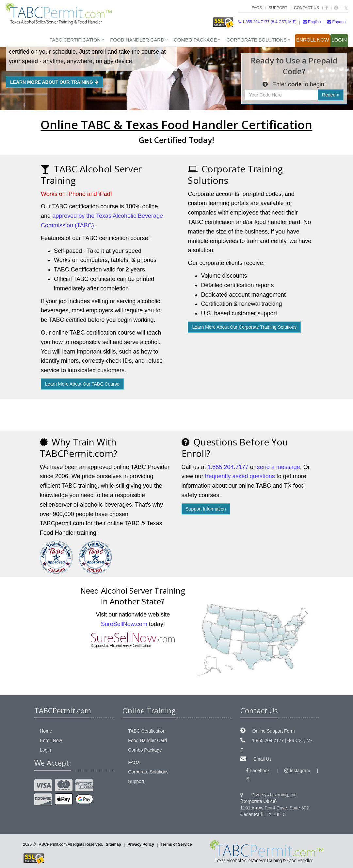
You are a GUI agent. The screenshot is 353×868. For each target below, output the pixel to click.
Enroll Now (313, 40)
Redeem (331, 95)
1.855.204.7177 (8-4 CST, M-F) (267, 22)
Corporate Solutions (257, 40)
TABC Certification (75, 40)
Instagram (297, 771)
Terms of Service (176, 844)
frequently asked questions (240, 476)
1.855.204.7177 (228, 467)
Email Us (263, 759)
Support (278, 8)
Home (46, 731)
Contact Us (306, 8)
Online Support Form (274, 731)
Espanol (337, 22)
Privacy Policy (141, 844)
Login (339, 40)
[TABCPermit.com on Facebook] (327, 8)
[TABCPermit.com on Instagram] (336, 8)
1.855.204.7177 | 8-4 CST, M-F (276, 745)
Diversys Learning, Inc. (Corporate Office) (269, 798)
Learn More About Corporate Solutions (244, 327)
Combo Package (195, 40)
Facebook (258, 771)
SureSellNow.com (124, 624)
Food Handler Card (137, 40)
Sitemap (113, 844)
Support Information (206, 509)
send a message (279, 467)
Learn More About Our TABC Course (82, 384)
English (312, 22)
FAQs (257, 8)
